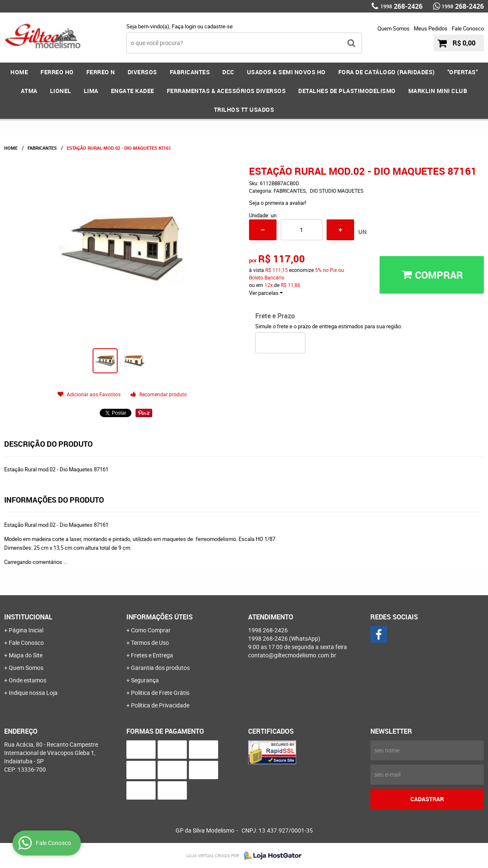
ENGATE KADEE (133, 91)
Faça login (184, 26)
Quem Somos (394, 28)
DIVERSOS (142, 72)
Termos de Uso (150, 643)
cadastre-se (219, 26)
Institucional (28, 617)
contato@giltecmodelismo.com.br (292, 655)
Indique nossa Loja (33, 693)
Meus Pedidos (431, 28)
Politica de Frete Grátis (160, 693)
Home (19, 72)
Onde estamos (28, 680)
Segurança (145, 680)
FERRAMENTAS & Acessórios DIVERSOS (226, 91)
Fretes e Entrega (152, 655)
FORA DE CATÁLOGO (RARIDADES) (387, 72)
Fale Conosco (468, 28)
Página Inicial (26, 630)
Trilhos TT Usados (244, 109)
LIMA (91, 91)
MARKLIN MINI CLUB (438, 91)
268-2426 (401, 6)
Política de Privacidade (160, 705)
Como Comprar (151, 630)
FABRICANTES (190, 72)
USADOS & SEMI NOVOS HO (286, 72)
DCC (228, 72)
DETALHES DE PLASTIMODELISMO (347, 91)
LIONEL (61, 91)
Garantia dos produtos (160, 668)
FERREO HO (57, 72)
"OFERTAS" (463, 72)
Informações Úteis (160, 617)
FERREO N (101, 72)
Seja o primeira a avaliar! (278, 203)
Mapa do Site (26, 655)
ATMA (29, 91)
